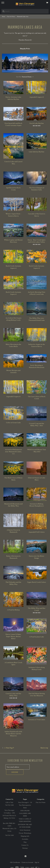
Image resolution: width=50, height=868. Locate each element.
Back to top (44, 748)
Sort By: (19, 77)
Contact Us (25, 840)
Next (10, 748)
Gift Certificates (15, 857)
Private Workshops (25, 828)
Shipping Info (25, 831)
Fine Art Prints (41, 797)
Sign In (37, 857)
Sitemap (25, 843)
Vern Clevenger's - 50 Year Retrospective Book (25, 800)
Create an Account (27, 857)
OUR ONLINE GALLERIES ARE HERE (25, 808)
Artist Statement (25, 825)
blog (25, 837)
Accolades (25, 834)
